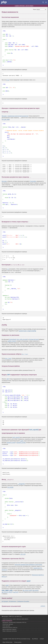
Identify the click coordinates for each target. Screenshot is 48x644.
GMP (9, 375)
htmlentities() (13, 339)
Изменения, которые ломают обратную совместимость (15, 619)
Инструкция (5, 601)
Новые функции (6, 626)
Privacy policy (18, 642)
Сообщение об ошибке (23, 601)
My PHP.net (35, 639)
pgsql (29, 581)
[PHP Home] (4, 2)
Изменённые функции (8, 624)
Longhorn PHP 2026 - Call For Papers (24, 6)
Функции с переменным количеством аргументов (15, 116)
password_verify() (21, 443)
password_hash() (11, 443)
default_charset (12, 341)
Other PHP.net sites (7, 642)
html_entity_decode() (22, 339)
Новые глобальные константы (10, 631)
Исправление (12, 601)
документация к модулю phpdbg (27, 331)
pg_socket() (35, 590)
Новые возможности (7, 621)
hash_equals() (34, 430)
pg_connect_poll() (27, 590)
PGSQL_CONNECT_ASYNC (7, 590)
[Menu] (46, 2)
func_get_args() (6, 119)
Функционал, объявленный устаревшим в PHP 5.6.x (14, 622)
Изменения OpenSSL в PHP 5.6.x (10, 628)
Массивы (4, 181)
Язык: (35, 9)
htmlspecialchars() (34, 339)
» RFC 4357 (23, 554)
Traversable (33, 181)
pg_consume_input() (7, 592)
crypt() (22, 441)
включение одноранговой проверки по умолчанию (28, 565)
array (8, 80)
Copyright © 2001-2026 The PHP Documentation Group (16, 639)
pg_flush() (16, 592)
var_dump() (10, 487)
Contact (42, 639)
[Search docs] (43, 2)
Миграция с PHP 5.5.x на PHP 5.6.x (12, 617)
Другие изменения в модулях (9, 629)
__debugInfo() (21, 484)
